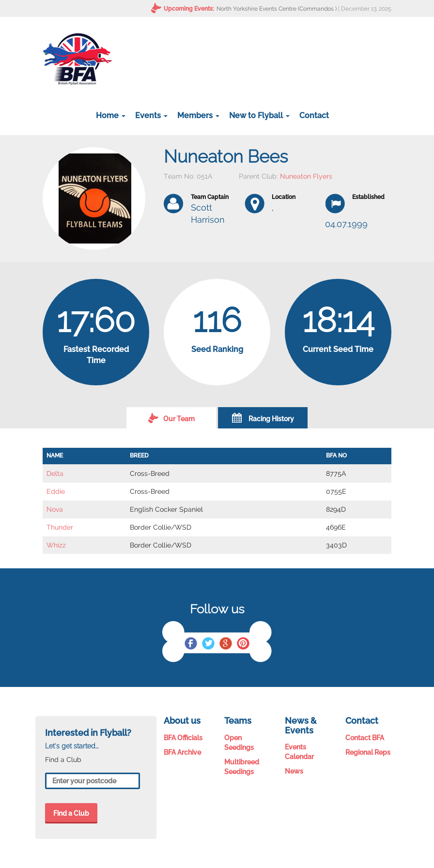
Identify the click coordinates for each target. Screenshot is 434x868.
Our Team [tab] (171, 418)
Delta (55, 473)
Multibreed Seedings (242, 767)
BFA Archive (182, 752)
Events (151, 115)
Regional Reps (368, 752)
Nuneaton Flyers (306, 176)
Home (111, 115)
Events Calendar (299, 752)
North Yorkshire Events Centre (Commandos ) (277, 9)
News (294, 771)
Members (198, 115)
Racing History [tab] (263, 418)
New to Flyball (259, 115)
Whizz (56, 545)
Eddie (56, 491)
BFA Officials (183, 738)
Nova (55, 509)
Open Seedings (239, 743)
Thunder (60, 527)
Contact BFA (365, 738)
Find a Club (71, 813)
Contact (314, 115)
